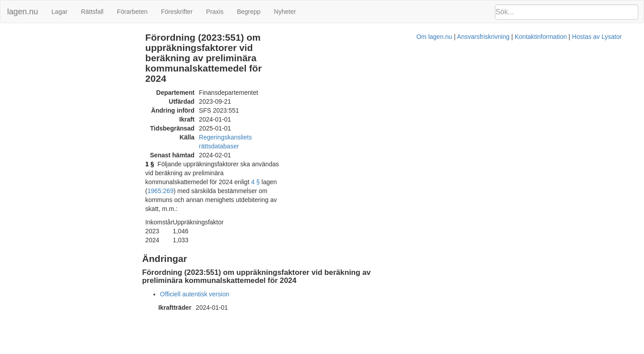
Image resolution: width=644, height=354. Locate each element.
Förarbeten (132, 12)
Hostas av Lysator (480, 245)
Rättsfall (92, 12)
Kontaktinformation (424, 245)
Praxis (215, 12)
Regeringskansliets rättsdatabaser (279, 106)
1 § (182, 124)
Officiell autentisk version (227, 219)
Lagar (59, 12)
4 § (288, 133)
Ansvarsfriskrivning (366, 245)
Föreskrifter (177, 12)
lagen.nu (23, 12)
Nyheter (285, 12)
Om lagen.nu (318, 245)
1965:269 (326, 133)
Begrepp (249, 12)
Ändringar (18, 37)
